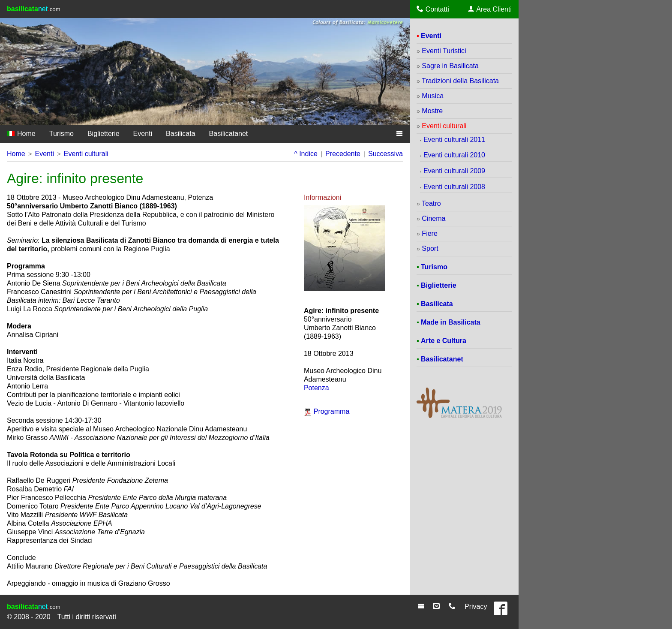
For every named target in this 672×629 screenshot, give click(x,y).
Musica (433, 96)
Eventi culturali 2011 (454, 140)
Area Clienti (490, 9)
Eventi (143, 134)
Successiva (385, 154)
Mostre (432, 111)
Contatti (433, 9)
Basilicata (180, 134)
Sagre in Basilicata (450, 66)
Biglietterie (103, 134)
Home (21, 134)
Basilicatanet (229, 134)
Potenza (316, 388)
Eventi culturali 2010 (454, 155)
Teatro (431, 203)
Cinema (433, 218)
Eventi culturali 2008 (454, 187)
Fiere (429, 233)
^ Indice (306, 154)
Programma (332, 411)
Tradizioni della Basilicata (460, 81)
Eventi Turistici (444, 51)
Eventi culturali (86, 154)
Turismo (61, 134)
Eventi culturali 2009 (454, 171)
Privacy (476, 606)
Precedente (343, 154)
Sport (430, 248)
